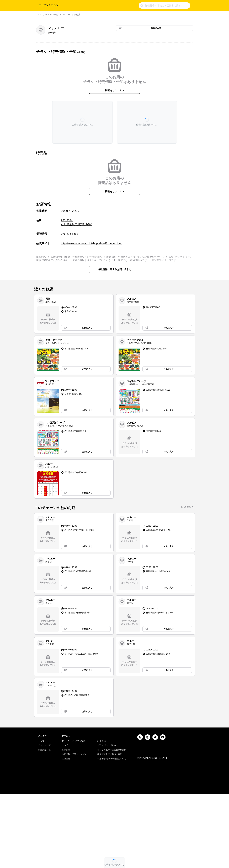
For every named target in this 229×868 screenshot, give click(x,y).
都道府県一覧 (44, 824)
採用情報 (66, 833)
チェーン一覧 (52, 15)
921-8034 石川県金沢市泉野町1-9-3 (76, 222)
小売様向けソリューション (74, 828)
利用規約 (102, 815)
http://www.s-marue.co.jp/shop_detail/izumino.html (92, 243)
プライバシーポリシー (108, 819)
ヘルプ (65, 819)
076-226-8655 (70, 234)
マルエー (66, 15)
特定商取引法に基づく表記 (110, 828)
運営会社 (66, 824)
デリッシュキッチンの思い (74, 815)
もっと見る (186, 507)
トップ (41, 815)
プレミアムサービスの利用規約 (112, 824)
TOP (39, 15)
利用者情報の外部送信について (112, 833)
